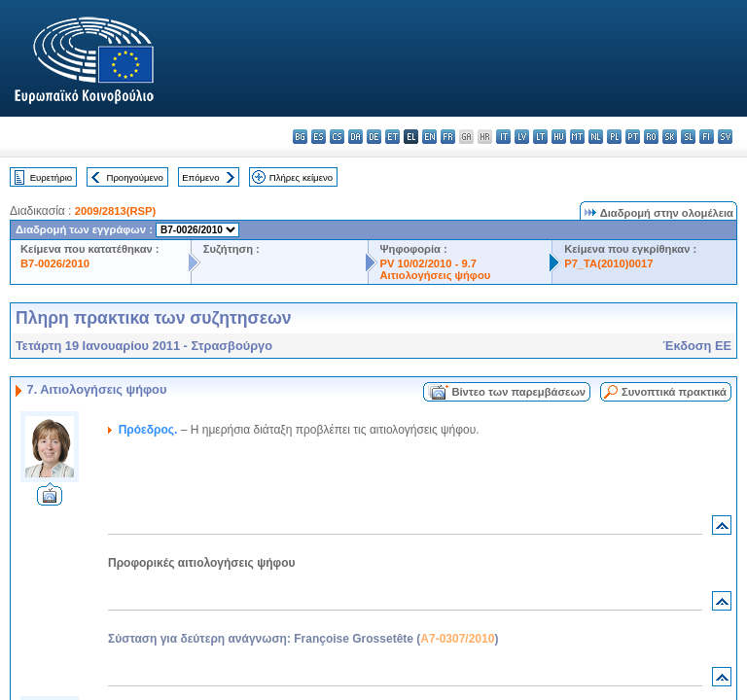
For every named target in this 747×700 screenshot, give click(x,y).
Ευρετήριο (51, 177)
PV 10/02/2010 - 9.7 (429, 263)
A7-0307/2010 (457, 639)
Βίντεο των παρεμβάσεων (518, 392)
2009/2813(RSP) (115, 211)
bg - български (300, 137)
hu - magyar (559, 137)
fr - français (448, 137)
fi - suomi (707, 137)
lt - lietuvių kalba (540, 137)
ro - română (651, 137)
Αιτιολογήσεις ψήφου (436, 275)
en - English (429, 137)
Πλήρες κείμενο (301, 177)
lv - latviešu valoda (522, 137)
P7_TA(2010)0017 (608, 263)
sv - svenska (725, 137)
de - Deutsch (374, 137)
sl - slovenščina (688, 137)
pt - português (633, 137)
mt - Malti (577, 137)
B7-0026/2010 (55, 263)
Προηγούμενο (134, 177)
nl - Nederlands (596, 137)
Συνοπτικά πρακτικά (674, 392)
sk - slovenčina (670, 137)
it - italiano (503, 137)
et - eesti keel (392, 137)
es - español (319, 137)
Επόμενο (200, 177)
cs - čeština (337, 137)
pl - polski (614, 137)
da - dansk (356, 137)
